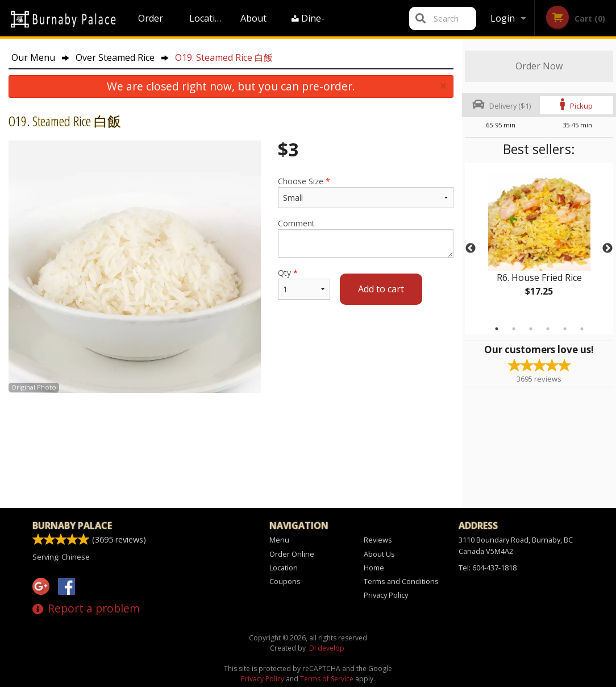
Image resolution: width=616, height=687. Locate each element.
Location (208, 18)
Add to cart (381, 289)
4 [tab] (548, 329)
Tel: (488, 568)
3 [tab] (531, 329)
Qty (304, 284)
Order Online (152, 24)
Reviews (378, 540)
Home (374, 568)
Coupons (285, 581)
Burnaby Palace (72, 525)
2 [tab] (514, 329)
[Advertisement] (231, 430)
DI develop (327, 648)
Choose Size (366, 192)
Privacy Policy (386, 595)
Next (607, 249)
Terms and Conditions (401, 581)
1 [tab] (497, 329)
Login (503, 18)
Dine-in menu (309, 24)
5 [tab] (565, 329)
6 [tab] (582, 329)
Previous (471, 249)
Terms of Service (327, 679)
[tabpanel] (539, 242)
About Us (253, 24)
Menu (279, 540)
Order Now (539, 66)
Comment (366, 238)
